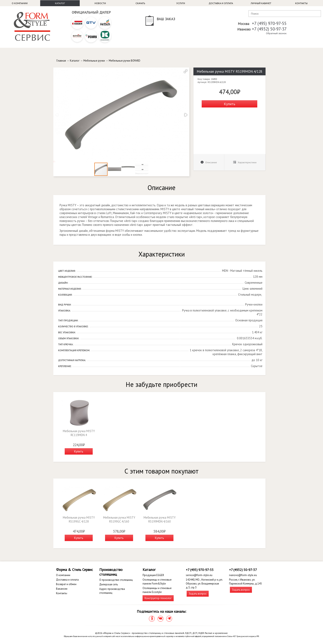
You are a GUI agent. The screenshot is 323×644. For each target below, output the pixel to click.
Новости (100, 3)
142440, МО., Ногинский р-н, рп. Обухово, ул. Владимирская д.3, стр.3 (204, 584)
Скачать (140, 3)
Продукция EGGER (153, 575)
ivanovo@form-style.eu (243, 575)
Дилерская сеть (109, 584)
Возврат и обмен (66, 584)
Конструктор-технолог (158, 598)
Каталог (60, 3)
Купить (230, 104)
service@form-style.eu (199, 575)
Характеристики (245, 162)
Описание (209, 162)
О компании (20, 3)
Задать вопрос (198, 594)
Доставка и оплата (221, 3)
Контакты (301, 3)
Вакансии (62, 589)
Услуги (181, 3)
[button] (186, 71)
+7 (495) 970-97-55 (269, 23)
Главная (61, 61)
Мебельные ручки (94, 61)
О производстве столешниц (116, 580)
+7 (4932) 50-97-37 (269, 29)
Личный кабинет (261, 3)
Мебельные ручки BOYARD (125, 61)
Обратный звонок (276, 33)
